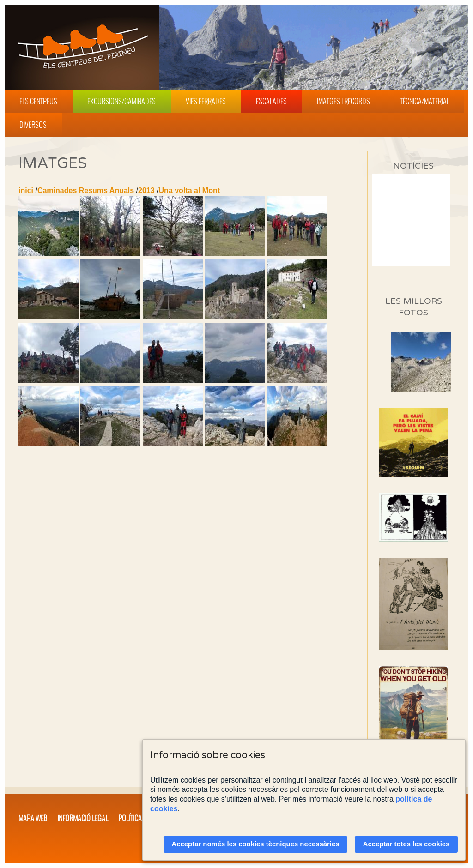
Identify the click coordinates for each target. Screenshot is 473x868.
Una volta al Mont (189, 190)
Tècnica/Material (425, 101)
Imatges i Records (343, 101)
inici (26, 190)
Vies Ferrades (206, 101)
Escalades (271, 101)
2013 (146, 190)
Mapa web (33, 818)
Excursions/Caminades (121, 101)
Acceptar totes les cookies (406, 844)
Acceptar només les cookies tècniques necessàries (256, 844)
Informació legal (83, 818)
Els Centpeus (38, 101)
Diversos (33, 125)
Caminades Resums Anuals (86, 190)
